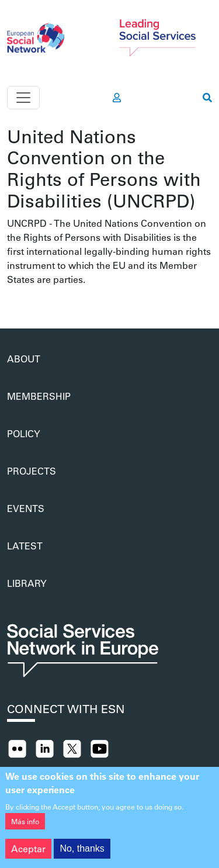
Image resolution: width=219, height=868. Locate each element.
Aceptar (28, 854)
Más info (25, 827)
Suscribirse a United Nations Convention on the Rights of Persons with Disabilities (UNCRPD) (12, 300)
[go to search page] (207, 98)
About (24, 359)
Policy (24, 433)
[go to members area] (117, 98)
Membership (39, 396)
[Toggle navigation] (23, 98)
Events (26, 508)
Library (27, 583)
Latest (25, 546)
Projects (32, 471)
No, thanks (82, 854)
